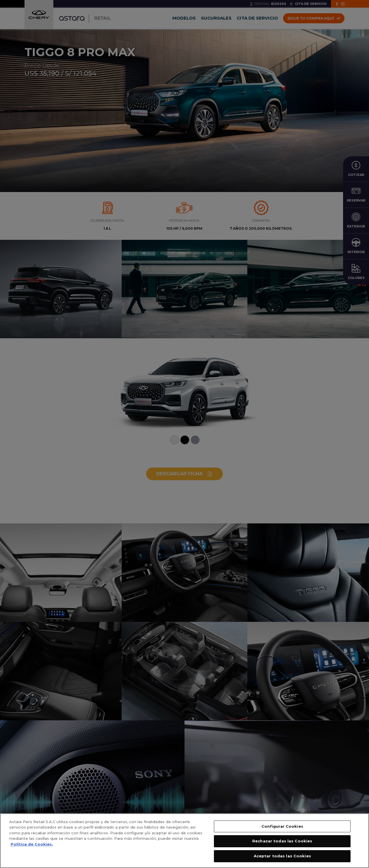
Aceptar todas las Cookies (282, 860)
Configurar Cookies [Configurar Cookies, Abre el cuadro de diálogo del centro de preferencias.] (282, 830)
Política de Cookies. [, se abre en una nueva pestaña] (32, 848)
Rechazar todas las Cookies (282, 845)
